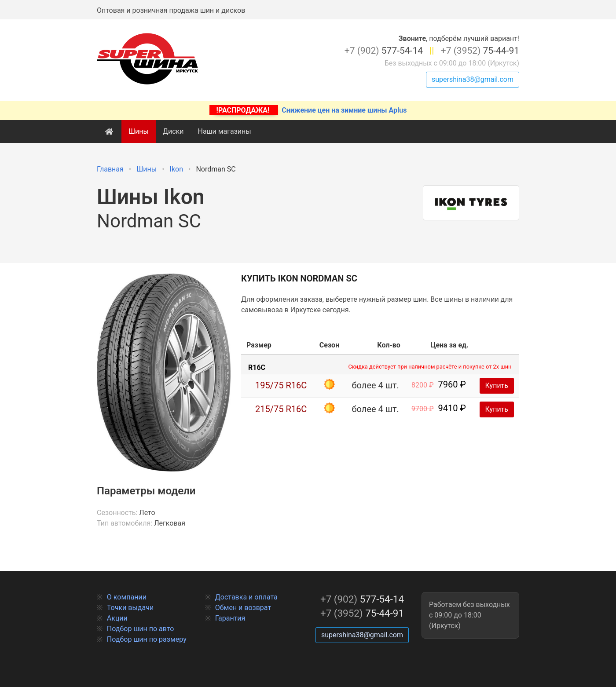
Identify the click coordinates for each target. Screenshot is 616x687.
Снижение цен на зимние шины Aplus (308, 110)
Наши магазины (224, 131)
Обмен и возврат (243, 608)
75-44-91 (480, 51)
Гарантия (230, 618)
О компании (127, 597)
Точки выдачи (130, 608)
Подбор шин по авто (141, 629)
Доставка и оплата (246, 597)
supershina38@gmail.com (473, 79)
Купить (497, 386)
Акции (117, 618)
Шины (139, 131)
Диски (173, 131)
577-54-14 (384, 51)
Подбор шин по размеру (147, 639)
